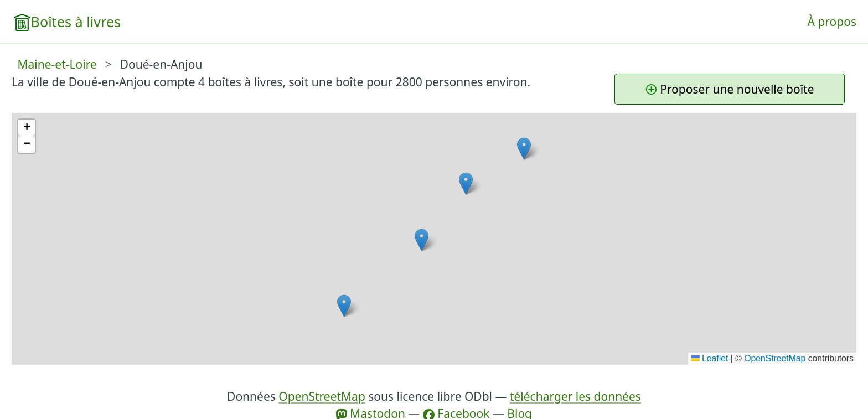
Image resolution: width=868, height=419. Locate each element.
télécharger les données (575, 396)
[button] (466, 183)
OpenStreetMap (775, 358)
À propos (832, 22)
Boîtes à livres (76, 22)
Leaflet (709, 358)
